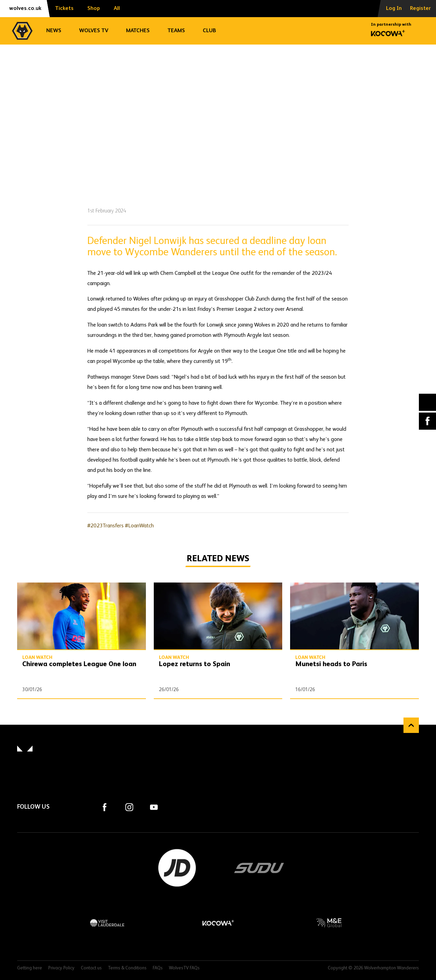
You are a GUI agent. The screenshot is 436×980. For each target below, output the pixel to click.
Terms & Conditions (127, 968)
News (54, 31)
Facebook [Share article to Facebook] (427, 421)
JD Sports (177, 868)
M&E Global (329, 923)
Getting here (30, 968)
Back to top (411, 725)
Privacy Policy (61, 968)
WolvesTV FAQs (184, 968)
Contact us (91, 968)
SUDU (259, 868)
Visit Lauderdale (107, 923)
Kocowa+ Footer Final (218, 923)
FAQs (158, 968)
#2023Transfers (105, 526)
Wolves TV (94, 31)
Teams (176, 31)
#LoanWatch (139, 526)
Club (209, 31)
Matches (138, 31)
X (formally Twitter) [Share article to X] (428, 402)
